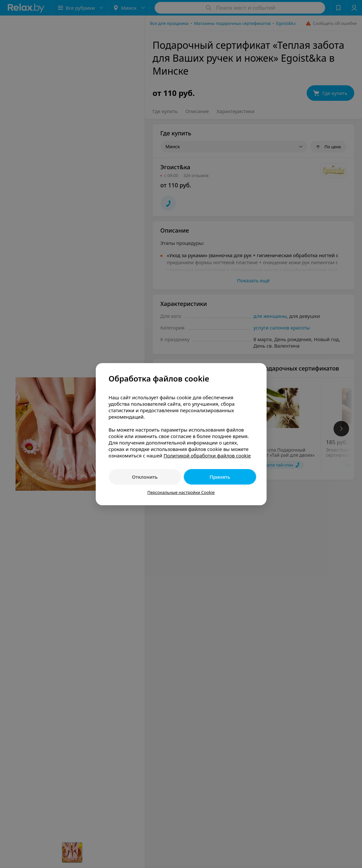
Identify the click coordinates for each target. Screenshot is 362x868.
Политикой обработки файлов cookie (207, 455)
